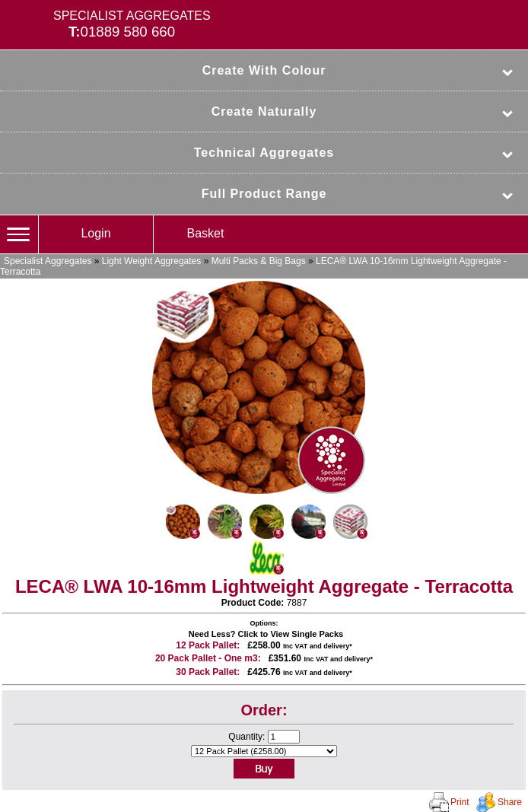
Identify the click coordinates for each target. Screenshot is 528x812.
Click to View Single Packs (291, 634)
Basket (206, 233)
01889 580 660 (128, 32)
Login (95, 233)
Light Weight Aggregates (152, 261)
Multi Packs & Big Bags (259, 261)
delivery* (338, 646)
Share (510, 802)
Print (460, 802)
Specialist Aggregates (48, 261)
